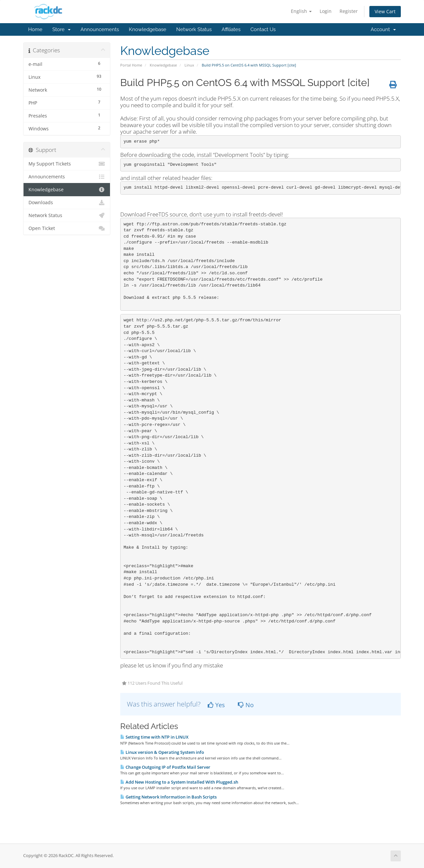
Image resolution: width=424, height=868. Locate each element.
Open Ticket (67, 228)
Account (383, 29)
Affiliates (231, 29)
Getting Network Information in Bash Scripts (168, 797)
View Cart (385, 11)
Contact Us (263, 29)
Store (61, 29)
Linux (189, 65)
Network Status (194, 29)
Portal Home (131, 65)
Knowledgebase (148, 29)
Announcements (100, 29)
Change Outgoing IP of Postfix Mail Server (165, 767)
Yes (216, 705)
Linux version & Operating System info (162, 752)
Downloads (67, 203)
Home (35, 29)
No (246, 705)
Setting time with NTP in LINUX (154, 737)
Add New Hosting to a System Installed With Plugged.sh (179, 782)
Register (349, 11)
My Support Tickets (67, 164)
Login (326, 11)
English (301, 11)
